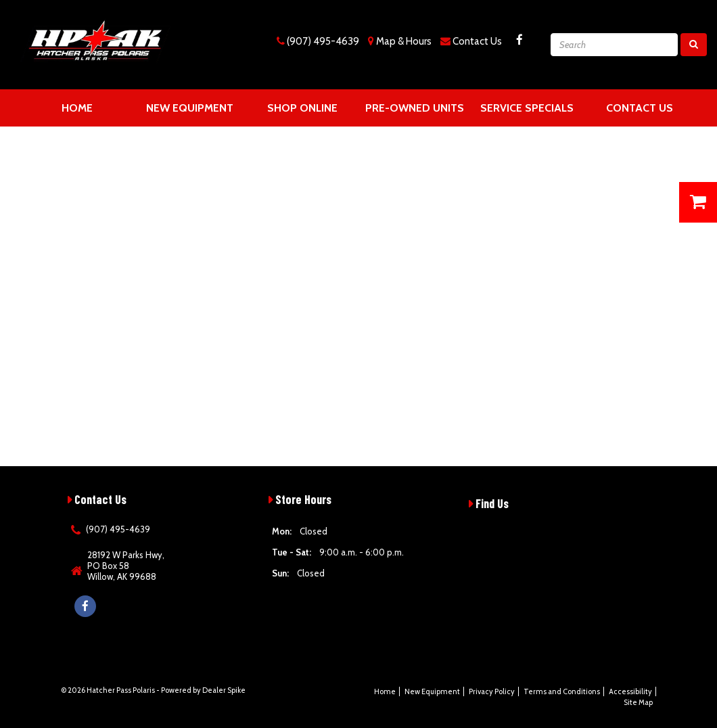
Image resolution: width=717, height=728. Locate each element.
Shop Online (302, 108)
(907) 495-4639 (323, 41)
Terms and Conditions (562, 691)
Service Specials (527, 108)
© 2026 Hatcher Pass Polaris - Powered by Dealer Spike (153, 690)
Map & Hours (404, 41)
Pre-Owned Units (415, 108)
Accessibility (630, 691)
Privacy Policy (492, 691)
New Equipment (190, 108)
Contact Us (477, 41)
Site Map (638, 702)
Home (77, 108)
